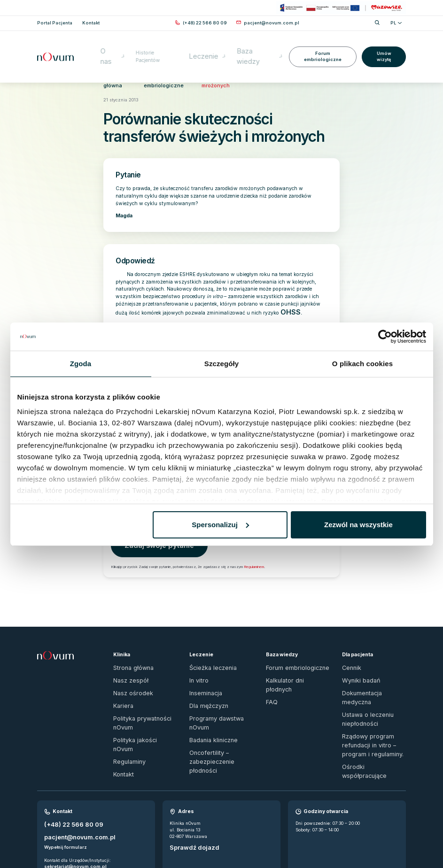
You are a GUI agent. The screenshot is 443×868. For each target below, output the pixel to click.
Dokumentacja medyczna (369, 665)
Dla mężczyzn (204, 676)
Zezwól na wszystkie (358, 525)
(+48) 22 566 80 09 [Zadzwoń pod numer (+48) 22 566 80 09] (66, 763)
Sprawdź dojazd (189, 784)
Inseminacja (202, 665)
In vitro (197, 656)
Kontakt (121, 716)
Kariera (121, 676)
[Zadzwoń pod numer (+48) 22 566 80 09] (205, 23)
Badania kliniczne (208, 696)
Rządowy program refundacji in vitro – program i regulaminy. (373, 699)
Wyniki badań (356, 656)
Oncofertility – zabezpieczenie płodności (217, 710)
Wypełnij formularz (66, 780)
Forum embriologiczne (321, 43)
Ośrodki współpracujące (367, 715)
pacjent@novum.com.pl (72, 772)
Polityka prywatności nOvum (143, 686)
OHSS (288, 302)
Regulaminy (126, 706)
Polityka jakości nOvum (138, 696)
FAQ (270, 665)
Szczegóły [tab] (221, 364)
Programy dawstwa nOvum (218, 686)
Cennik (349, 645)
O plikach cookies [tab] (362, 364)
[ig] (403, 837)
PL (396, 23)
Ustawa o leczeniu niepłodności (361, 679)
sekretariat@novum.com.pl (75, 800)
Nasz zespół (126, 656)
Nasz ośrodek (128, 665)
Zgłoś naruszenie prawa (63, 834)
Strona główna (116, 77)
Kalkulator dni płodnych (291, 656)
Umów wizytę (384, 43)
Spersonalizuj (220, 525)
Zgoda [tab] (81, 364)
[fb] (392, 837)
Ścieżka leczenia (207, 645)
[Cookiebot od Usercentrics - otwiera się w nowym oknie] (385, 337)
